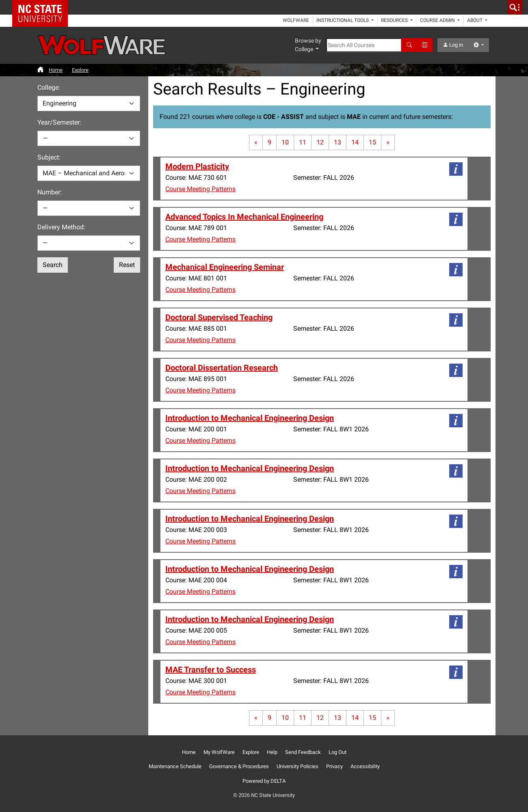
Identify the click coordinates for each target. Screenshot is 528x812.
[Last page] (388, 142)
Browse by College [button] (308, 45)
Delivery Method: (61, 227)
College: (49, 87)
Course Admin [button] (438, 20)
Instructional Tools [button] (343, 20)
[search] (515, 7)
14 (355, 142)
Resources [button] (395, 20)
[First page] (256, 142)
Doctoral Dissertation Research (222, 368)
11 (303, 142)
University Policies (298, 766)
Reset (127, 265)
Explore (80, 70)
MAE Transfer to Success (211, 670)
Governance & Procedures (239, 766)
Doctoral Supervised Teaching (219, 317)
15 (372, 142)
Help (272, 752)
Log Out (338, 752)
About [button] (475, 20)
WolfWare (296, 20)
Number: (50, 192)
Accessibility (365, 766)
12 (320, 142)
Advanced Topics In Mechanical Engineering (244, 217)
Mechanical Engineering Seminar (225, 267)
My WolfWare (219, 752)
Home (56, 70)
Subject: (49, 157)
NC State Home (43, 7)
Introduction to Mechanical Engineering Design (250, 418)
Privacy (334, 766)
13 (338, 142)
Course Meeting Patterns (200, 189)
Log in (453, 45)
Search (53, 265)
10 (285, 142)
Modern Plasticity (197, 166)
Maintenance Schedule (175, 766)
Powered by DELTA (264, 781)
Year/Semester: (59, 122)
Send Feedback (303, 752)
